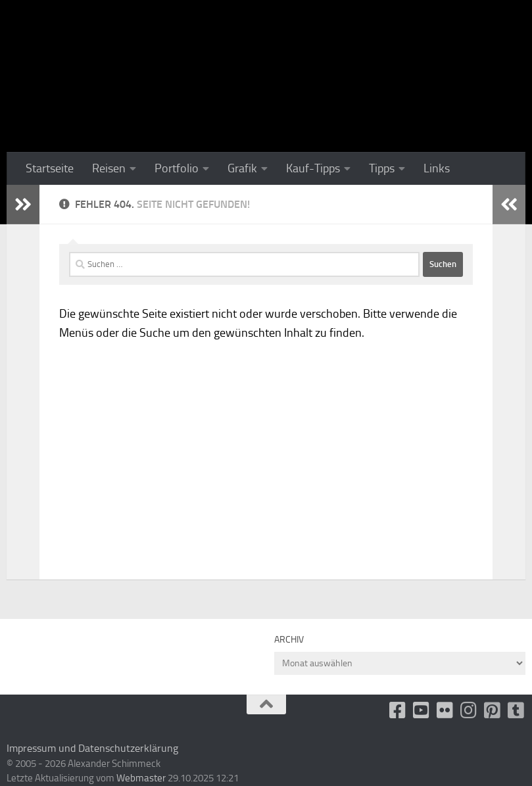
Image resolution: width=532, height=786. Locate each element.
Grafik (242, 168)
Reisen (109, 168)
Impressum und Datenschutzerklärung (92, 748)
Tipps (382, 168)
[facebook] (398, 710)
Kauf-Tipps (313, 168)
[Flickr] (445, 710)
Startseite (50, 168)
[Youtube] (422, 710)
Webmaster (141, 778)
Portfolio (177, 168)
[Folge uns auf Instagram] (469, 710)
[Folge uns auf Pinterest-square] (493, 710)
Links (437, 168)
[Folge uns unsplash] (516, 710)
